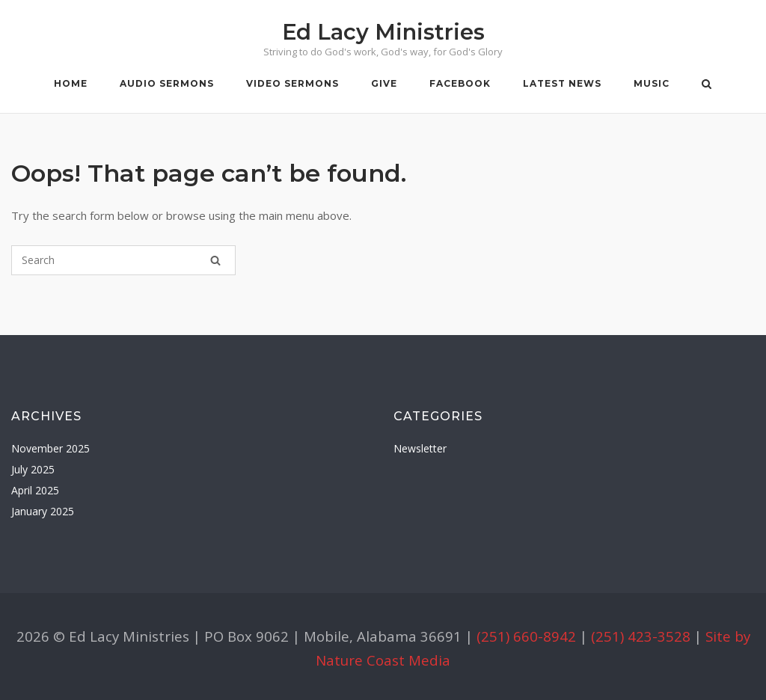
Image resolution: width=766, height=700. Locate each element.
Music (652, 83)
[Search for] (123, 260)
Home (71, 83)
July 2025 (33, 469)
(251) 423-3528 (641, 636)
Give (384, 83)
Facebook (460, 83)
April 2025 (35, 490)
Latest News (562, 83)
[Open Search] (707, 85)
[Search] (215, 260)
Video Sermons (292, 83)
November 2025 (50, 448)
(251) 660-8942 (526, 636)
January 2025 (43, 511)
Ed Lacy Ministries (383, 32)
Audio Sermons (167, 83)
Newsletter (420, 448)
